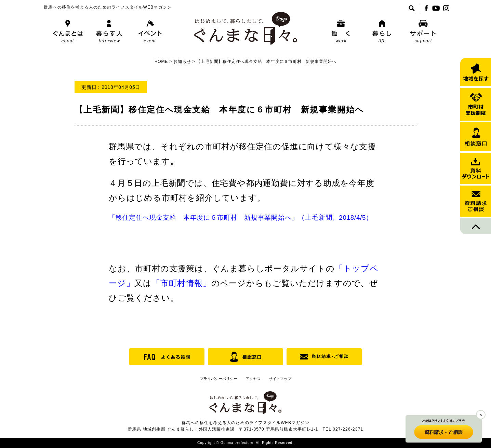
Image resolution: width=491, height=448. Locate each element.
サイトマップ (280, 379)
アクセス (253, 379)
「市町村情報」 (182, 283)
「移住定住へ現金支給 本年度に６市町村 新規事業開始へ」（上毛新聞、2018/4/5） (241, 218)
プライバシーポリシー (218, 379)
